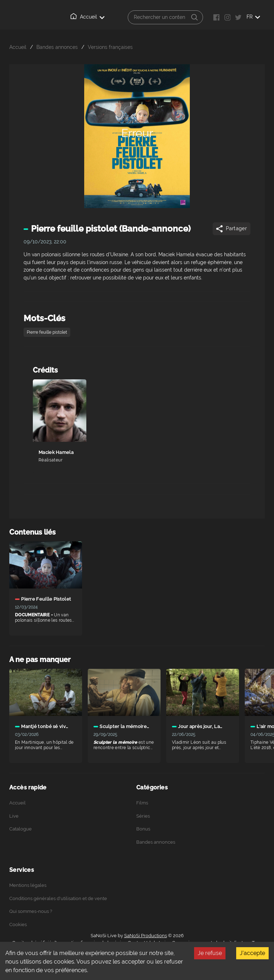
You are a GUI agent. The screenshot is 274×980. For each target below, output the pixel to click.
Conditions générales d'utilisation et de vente (58, 898)
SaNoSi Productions (146, 936)
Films (142, 803)
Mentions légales (28, 885)
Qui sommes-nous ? (31, 911)
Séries (143, 816)
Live (14, 816)
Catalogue (21, 829)
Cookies (18, 925)
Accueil (87, 16)
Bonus (143, 829)
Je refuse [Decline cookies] (210, 953)
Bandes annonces (57, 47)
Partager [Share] (231, 229)
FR (253, 17)
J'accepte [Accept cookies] (252, 953)
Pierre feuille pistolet (47, 332)
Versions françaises (110, 47)
